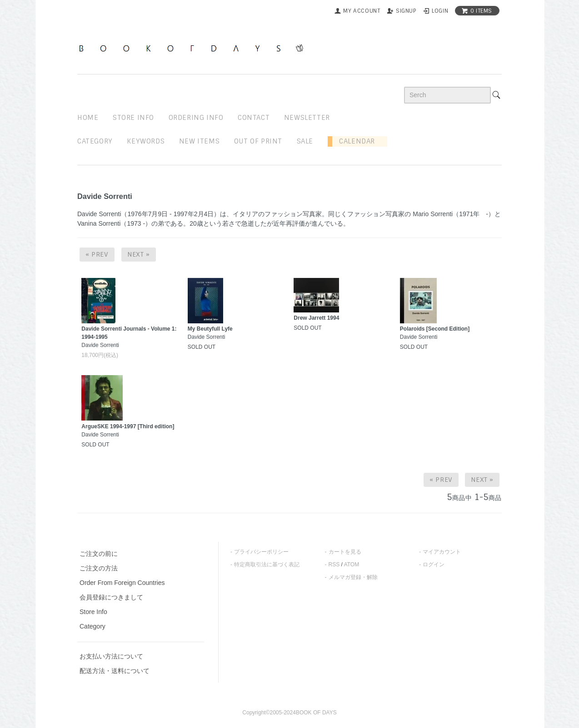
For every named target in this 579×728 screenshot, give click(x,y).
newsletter (307, 118)
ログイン (434, 565)
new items (199, 141)
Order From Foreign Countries (122, 583)
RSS (334, 565)
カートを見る (345, 552)
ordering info (196, 118)
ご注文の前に (99, 554)
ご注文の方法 (99, 568)
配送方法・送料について (115, 671)
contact (254, 118)
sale (305, 141)
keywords (146, 141)
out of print (258, 141)
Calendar (354, 141)
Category (95, 141)
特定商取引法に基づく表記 (267, 565)
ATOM (352, 565)
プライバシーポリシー (261, 552)
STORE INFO (133, 118)
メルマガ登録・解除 (353, 577)
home (88, 118)
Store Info (93, 612)
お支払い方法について (111, 656)
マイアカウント (442, 552)
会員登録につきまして (111, 597)
